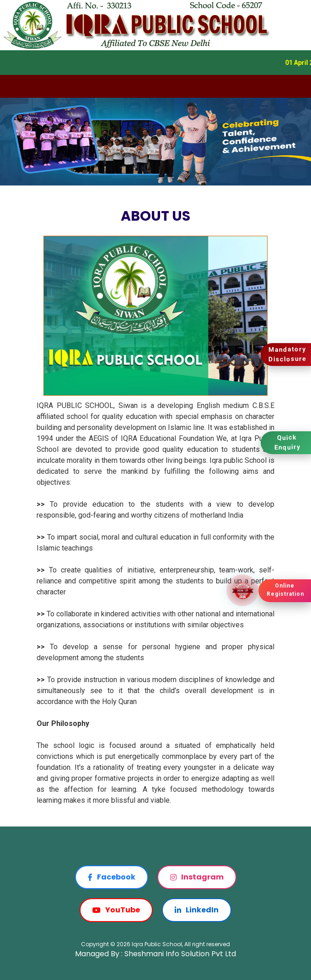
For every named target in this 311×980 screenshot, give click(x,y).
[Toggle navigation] (13, 86)
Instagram (197, 877)
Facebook (112, 877)
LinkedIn (197, 910)
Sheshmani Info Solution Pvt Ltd (180, 954)
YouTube (116, 910)
